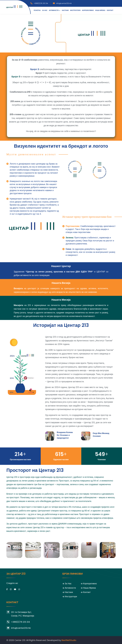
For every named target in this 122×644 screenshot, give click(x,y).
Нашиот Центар (61, 266)
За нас (45, 10)
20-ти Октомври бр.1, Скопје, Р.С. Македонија (23, 614)
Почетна (37, 10)
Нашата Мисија (61, 299)
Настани (65, 10)
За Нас (68, 583)
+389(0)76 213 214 (41, 3)
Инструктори (75, 10)
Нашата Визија (61, 283)
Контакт (110, 10)
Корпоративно (88, 10)
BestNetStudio (69, 640)
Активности (54, 10)
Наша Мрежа (100, 10)
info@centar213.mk (64, 3)
